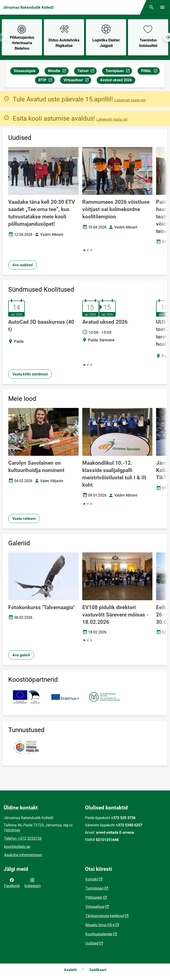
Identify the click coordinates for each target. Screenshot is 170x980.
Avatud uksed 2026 (116, 80)
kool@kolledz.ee (17, 847)
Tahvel (87, 72)
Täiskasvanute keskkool (105, 916)
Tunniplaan (119, 72)
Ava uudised (23, 265)
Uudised (92, 943)
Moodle (58, 72)
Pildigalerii (94, 897)
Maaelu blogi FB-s (100, 925)
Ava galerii (21, 655)
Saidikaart (98, 970)
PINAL (150, 72)
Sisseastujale (25, 71)
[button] (84, 250)
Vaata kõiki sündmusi (30, 374)
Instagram (33, 882)
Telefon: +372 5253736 (23, 838)
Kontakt (92, 879)
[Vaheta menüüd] (162, 7)
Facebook (12, 882)
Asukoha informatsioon (23, 855)
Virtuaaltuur (77, 81)
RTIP (46, 81)
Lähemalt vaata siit (130, 100)
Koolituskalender (99, 934)
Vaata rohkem (24, 519)
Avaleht (70, 970)
